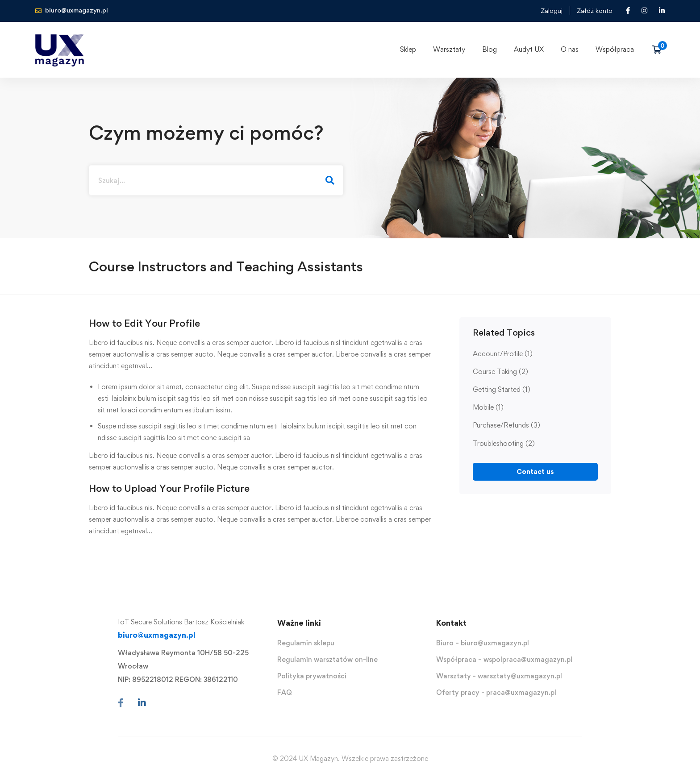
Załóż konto (595, 10)
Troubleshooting (504, 443)
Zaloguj (552, 10)
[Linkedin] (142, 703)
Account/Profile (503, 354)
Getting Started (502, 389)
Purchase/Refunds (506, 425)
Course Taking (500, 372)
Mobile (488, 407)
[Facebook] (121, 703)
